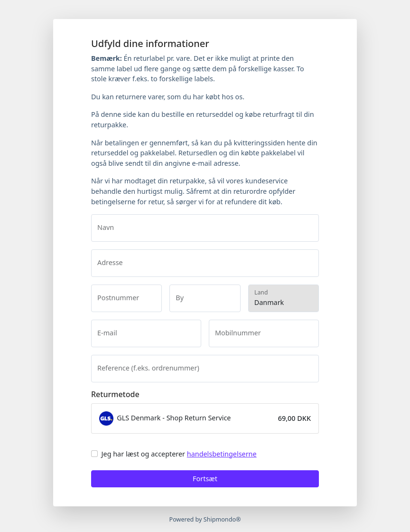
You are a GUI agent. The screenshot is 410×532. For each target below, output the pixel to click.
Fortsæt (205, 479)
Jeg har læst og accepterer (179, 454)
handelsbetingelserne (222, 454)
